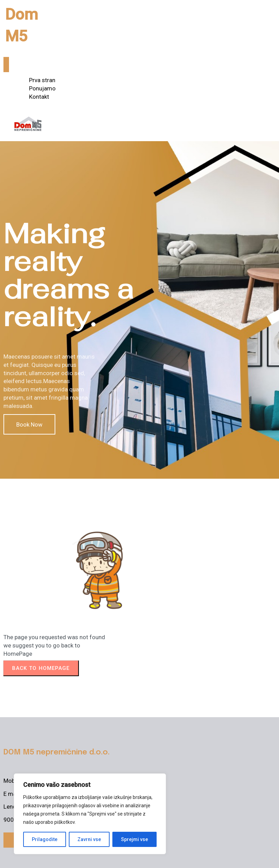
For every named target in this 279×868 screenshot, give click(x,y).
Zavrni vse (89, 839)
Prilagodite (45, 839)
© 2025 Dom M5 (25, 857)
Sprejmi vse (134, 839)
